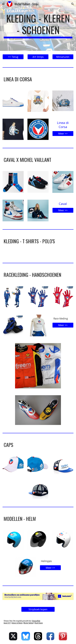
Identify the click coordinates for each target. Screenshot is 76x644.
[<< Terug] (13, 57)
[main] (38, 25)
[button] (3, 4)
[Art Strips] (38, 57)
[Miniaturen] (63, 57)
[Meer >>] (63, 133)
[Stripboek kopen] (38, 609)
